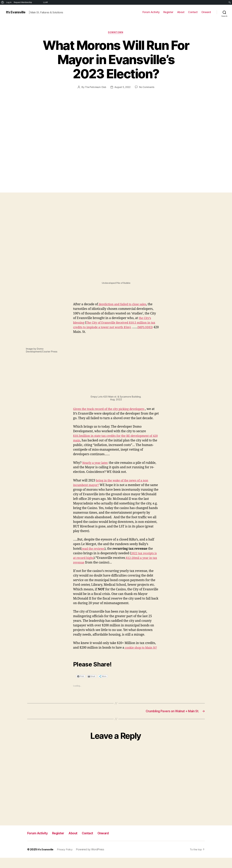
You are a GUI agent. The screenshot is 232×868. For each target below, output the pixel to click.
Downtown (116, 33)
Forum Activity (151, 12)
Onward (206, 12)
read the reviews (94, 554)
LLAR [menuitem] (45, 2)
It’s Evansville (46, 860)
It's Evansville (17, 12)
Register (168, 12)
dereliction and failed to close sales (124, 305)
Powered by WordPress (93, 860)
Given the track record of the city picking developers (112, 409)
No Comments (147, 88)
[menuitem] (3, 2)
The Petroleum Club (95, 88)
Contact (193, 12)
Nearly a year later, (96, 468)
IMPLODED (81, 332)
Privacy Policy (67, 860)
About (181, 12)
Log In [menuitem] (9, 2)
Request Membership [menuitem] (23, 2)
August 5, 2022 (123, 88)
